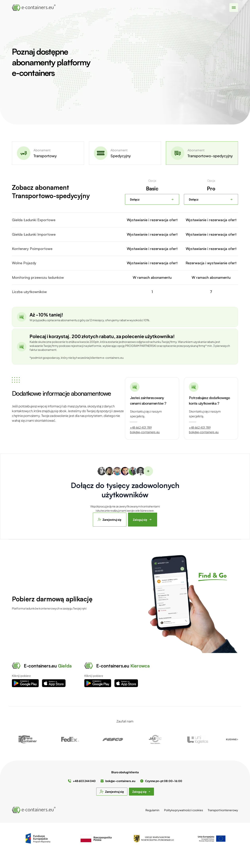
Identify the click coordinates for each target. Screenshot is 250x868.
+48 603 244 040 (84, 781)
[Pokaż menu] (234, 8)
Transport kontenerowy (223, 810)
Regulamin (152, 810)
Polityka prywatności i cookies (184, 810)
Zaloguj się (143, 520)
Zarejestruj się (110, 520)
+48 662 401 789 (141, 427)
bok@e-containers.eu (145, 432)
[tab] (48, 153)
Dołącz (152, 199)
